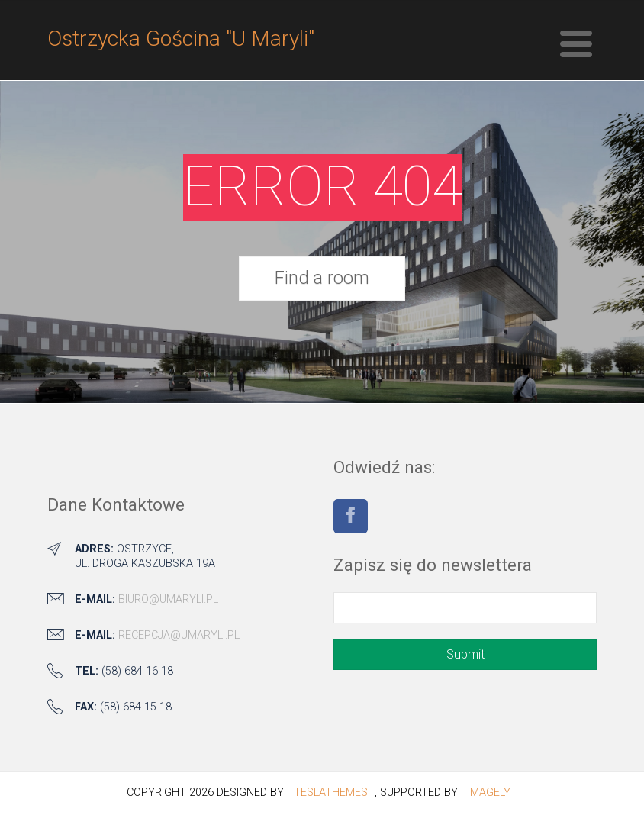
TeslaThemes (331, 792)
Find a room (322, 278)
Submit (465, 654)
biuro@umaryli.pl (168, 599)
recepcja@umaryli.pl (179, 635)
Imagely (489, 792)
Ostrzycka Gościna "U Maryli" (181, 39)
